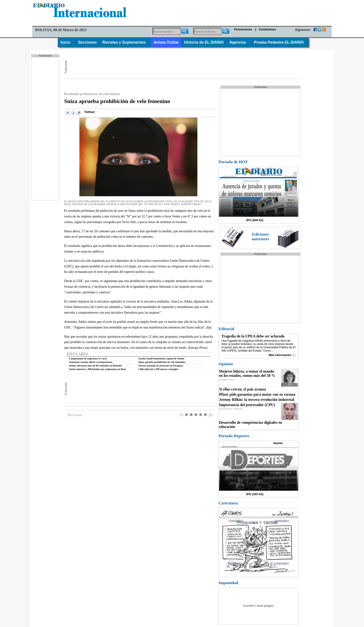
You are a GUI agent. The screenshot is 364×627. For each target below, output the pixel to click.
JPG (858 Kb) (255, 220)
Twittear (89, 112)
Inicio (67, 42)
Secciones (87, 42)
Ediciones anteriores (260, 237)
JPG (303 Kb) (255, 494)
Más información (280, 355)
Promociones (243, 29)
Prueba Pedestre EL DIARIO (280, 42)
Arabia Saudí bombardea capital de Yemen (161, 359)
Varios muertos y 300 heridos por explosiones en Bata (97, 369)
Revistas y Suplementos (125, 42)
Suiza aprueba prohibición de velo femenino (162, 362)
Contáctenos (267, 29)
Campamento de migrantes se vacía (88, 359)
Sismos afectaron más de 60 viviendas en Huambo (95, 366)
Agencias (239, 42)
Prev (182, 415)
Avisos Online (166, 42)
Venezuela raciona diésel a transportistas (91, 362)
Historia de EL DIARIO (204, 42)
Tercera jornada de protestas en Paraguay (161, 366)
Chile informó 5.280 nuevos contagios (158, 369)
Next (211, 415)
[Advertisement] (46, 128)
